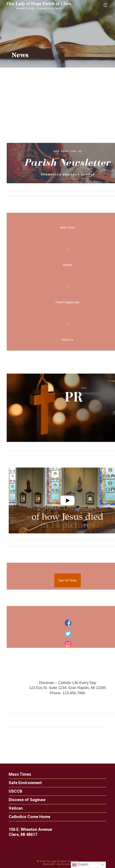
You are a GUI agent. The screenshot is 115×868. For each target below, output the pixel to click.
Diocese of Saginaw (25, 800)
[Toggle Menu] (104, 4)
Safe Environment (23, 783)
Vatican (14, 808)
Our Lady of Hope (56, 861)
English (80, 865)
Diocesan (66, 864)
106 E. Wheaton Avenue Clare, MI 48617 (32, 832)
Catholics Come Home (27, 817)
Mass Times (18, 774)
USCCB (13, 791)
